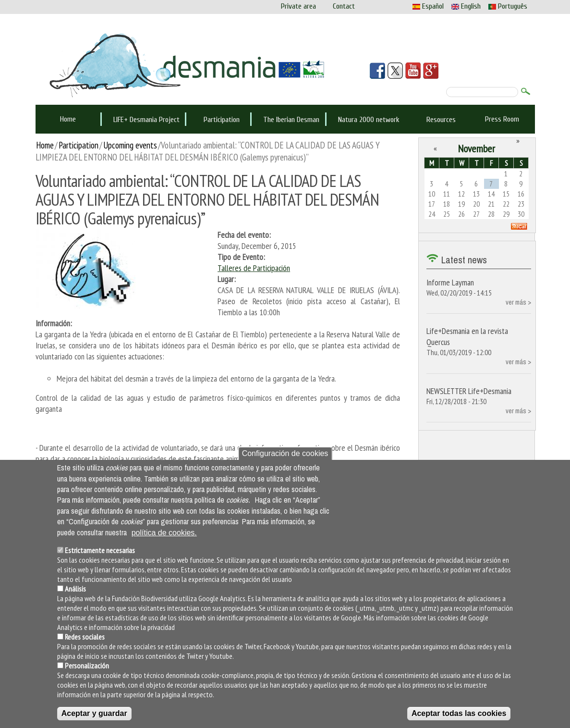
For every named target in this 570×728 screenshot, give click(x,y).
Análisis (75, 589)
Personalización (87, 666)
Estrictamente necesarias (100, 550)
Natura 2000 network (369, 120)
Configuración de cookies (285, 453)
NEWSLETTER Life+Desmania (469, 391)
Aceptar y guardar (94, 713)
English (466, 6)
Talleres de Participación (254, 268)
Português (508, 6)
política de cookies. (164, 533)
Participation (222, 120)
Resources (441, 120)
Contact (344, 6)
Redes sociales (85, 637)
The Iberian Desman (291, 120)
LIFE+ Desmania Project (146, 120)
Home (68, 119)
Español (428, 6)
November (477, 148)
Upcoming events (130, 145)
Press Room (502, 119)
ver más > (518, 302)
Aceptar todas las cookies (459, 713)
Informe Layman (450, 282)
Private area (298, 6)
